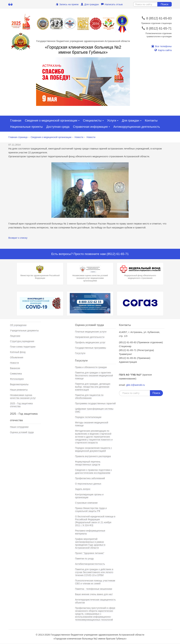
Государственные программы (91, 348)
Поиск (164, 4)
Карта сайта (163, 50)
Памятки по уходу (84, 559)
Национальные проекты (27, 127)
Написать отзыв (112, 4)
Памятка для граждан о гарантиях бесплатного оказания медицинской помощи (94, 376)
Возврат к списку (18, 238)
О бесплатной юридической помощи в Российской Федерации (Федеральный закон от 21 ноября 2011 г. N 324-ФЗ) (95, 521)
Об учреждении (18, 325)
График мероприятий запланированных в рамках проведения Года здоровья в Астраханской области (90, 543)
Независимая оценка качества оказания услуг (23, 397)
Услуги (112, 121)
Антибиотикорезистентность (90, 564)
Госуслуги (80, 353)
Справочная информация (90, 127)
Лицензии (15, 336)
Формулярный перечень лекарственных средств (88, 463)
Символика (16, 374)
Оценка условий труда (22, 432)
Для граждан (90, 4)
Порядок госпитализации (88, 417)
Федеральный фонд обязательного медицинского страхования (140, 272)
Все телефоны (162, 46)
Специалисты (92, 121)
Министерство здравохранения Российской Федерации (40, 272)
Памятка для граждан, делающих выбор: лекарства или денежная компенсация (93, 387)
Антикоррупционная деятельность (137, 127)
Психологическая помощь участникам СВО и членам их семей (95, 582)
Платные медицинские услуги (91, 332)
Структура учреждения (22, 341)
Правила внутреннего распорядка (93, 456)
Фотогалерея (17, 379)
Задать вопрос (83, 489)
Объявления (17, 357)
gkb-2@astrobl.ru (136, 385)
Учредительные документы (24, 330)
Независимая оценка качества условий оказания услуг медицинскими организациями (90, 274)
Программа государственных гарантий (95, 403)
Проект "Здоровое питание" (90, 553)
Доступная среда (58, 127)
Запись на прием (67, 4)
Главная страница (18, 137)
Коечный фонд (18, 352)
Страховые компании (86, 503)
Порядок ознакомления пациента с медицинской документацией (94, 449)
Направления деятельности (90, 337)
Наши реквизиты (19, 390)
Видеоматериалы (19, 384)
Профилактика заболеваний (90, 478)
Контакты (151, 121)
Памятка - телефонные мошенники (94, 589)
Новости (79, 137)
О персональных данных (88, 484)
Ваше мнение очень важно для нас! (94, 594)
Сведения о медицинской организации (51, 121)
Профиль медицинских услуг (90, 342)
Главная (16, 121)
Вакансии (15, 368)
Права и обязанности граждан (91, 367)
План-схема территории (23, 347)
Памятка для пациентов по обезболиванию (89, 397)
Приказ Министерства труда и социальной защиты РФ (91, 510)
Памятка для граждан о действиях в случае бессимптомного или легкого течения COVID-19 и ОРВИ (94, 572)
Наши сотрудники (19, 427)
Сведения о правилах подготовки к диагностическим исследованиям (93, 471)
